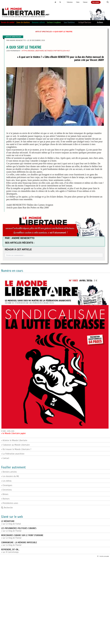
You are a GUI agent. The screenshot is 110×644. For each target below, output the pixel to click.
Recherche (7, 508)
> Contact (5, 458)
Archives (100, 22)
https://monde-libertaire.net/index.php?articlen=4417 (46, 51)
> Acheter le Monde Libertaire (14, 440)
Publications (70, 2)
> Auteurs (5, 499)
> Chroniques (7, 485)
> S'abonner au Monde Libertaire (15, 445)
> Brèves (5, 494)
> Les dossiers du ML (10, 476)
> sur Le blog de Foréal (11, 523)
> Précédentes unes (10, 503)
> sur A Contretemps (10, 551)
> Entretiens (6, 490)
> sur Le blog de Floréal (19, 530)
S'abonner (85, 2)
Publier (78, 2)
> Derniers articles (9, 472)
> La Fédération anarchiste (13, 454)
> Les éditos (6, 481)
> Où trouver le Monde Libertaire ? (16, 449)
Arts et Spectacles (44, 32)
